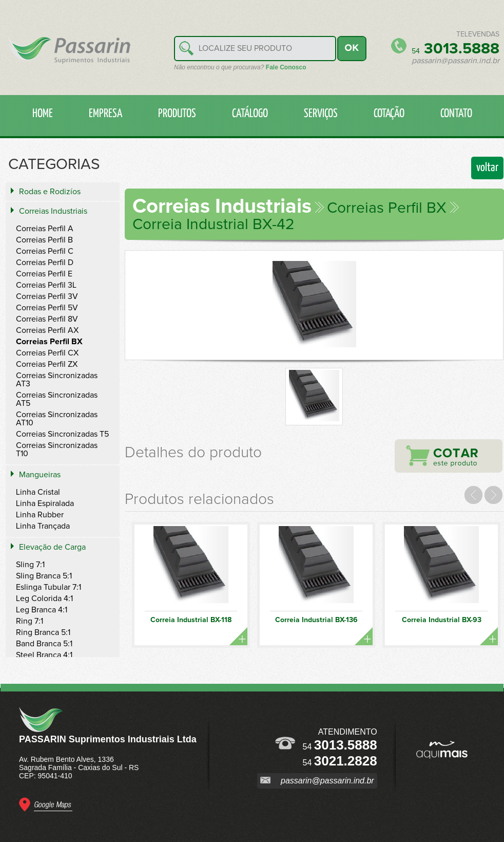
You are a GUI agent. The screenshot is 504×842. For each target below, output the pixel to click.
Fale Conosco (286, 67)
